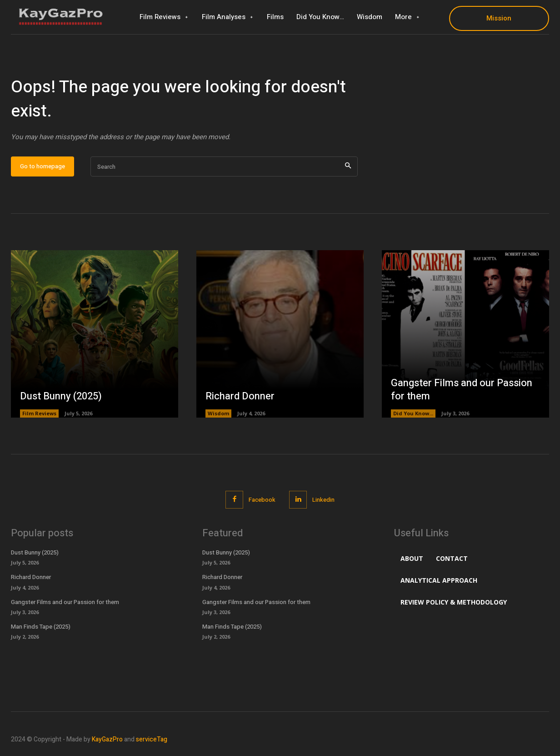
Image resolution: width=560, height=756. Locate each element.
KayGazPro (107, 739)
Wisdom (218, 413)
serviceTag (152, 739)
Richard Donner (240, 396)
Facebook (262, 500)
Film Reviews (39, 413)
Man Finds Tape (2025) (41, 627)
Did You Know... (413, 413)
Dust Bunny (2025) (61, 396)
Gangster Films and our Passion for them (462, 390)
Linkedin (323, 500)
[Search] (348, 167)
